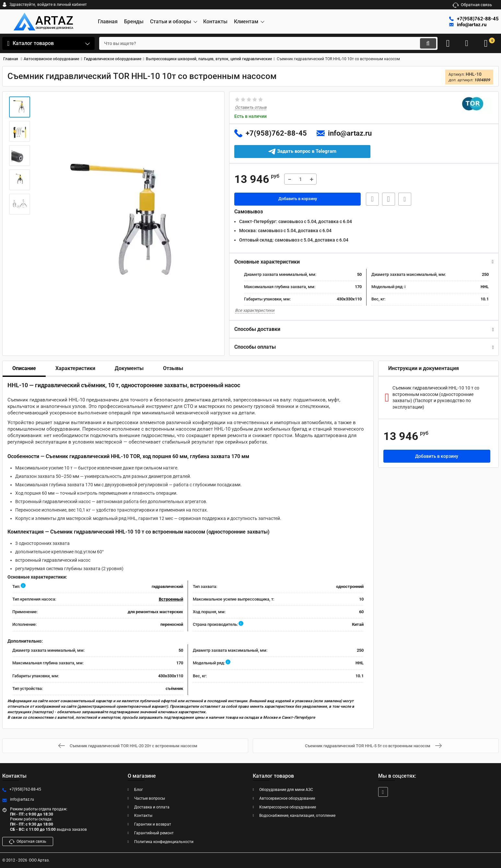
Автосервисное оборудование (287, 798)
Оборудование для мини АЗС (286, 790)
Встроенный (171, 599)
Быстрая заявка (370, 199)
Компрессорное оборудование (288, 807)
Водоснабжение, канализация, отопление (297, 816)
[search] (263, 43)
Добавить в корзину (298, 199)
